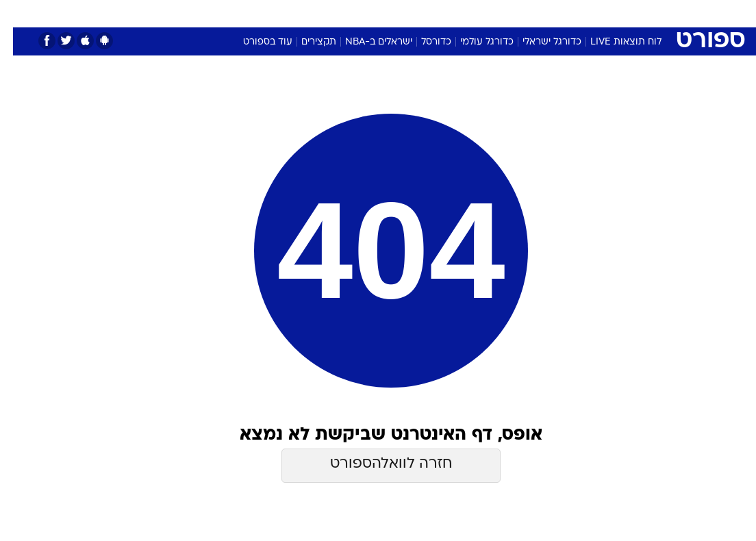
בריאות (363, 13)
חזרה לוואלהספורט (378, 464)
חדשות (596, 13)
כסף (437, 13)
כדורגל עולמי (474, 42)
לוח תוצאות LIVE (613, 42)
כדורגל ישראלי (539, 42)
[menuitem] (588, 13)
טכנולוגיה (273, 13)
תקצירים (306, 42)
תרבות (512, 13)
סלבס (473, 13)
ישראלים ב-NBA (366, 42)
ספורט (554, 13)
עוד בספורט (255, 42)
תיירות (320, 13)
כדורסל (423, 42)
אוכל (403, 13)
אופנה (227, 13)
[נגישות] (19, 13)
